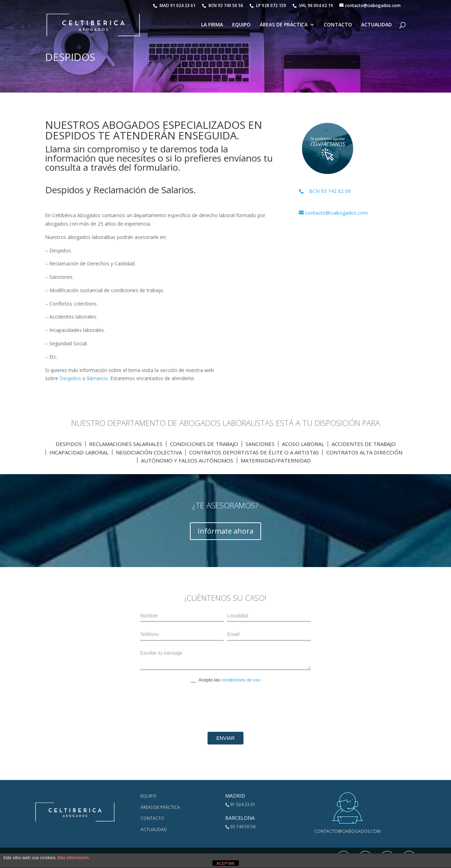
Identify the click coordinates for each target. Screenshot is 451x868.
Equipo (241, 25)
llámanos (97, 378)
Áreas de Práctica (284, 25)
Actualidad (376, 25)
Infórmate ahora (225, 531)
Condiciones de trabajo (204, 444)
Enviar (225, 738)
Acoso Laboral (303, 444)
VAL (313, 5)
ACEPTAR (225, 863)
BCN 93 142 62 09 (325, 191)
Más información (73, 858)
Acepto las (226, 680)
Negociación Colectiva (149, 452)
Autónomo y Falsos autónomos (187, 460)
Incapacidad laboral (79, 452)
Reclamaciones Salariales (126, 444)
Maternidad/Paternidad (276, 460)
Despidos (70, 378)
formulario (156, 167)
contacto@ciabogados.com (347, 831)
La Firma (212, 25)
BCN (223, 5)
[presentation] (225, 707)
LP (268, 5)
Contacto (338, 25)
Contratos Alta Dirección (364, 452)
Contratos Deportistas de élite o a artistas (254, 452)
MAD (174, 5)
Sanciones (260, 444)
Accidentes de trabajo (364, 444)
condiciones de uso (241, 680)
